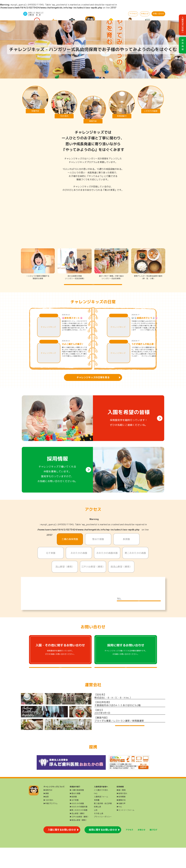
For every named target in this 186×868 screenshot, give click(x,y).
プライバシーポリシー (103, 837)
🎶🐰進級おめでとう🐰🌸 (145, 324)
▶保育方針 (48, 810)
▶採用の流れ (122, 814)
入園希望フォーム (101, 817)
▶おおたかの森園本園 (78, 827)
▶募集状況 (121, 820)
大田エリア (32, 13)
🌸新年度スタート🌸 (72, 324)
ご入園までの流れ (101, 810)
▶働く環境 (121, 810)
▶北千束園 (74, 820)
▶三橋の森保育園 (77, 810)
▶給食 (46, 817)
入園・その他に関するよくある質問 (60, 683)
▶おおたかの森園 (77, 824)
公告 (96, 830)
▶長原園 (73, 817)
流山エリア (40, 13)
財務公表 (97, 827)
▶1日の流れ (48, 820)
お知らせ (145, 14)
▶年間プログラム (51, 824)
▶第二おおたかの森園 (78, 830)
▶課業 (46, 814)
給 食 (38, 15)
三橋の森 (31, 15)
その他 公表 (99, 834)
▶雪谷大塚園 (75, 814)
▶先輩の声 (121, 824)
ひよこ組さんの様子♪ (72, 350)
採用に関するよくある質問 (126, 683)
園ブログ (153, 850)
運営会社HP (130, 747)
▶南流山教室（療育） (78, 840)
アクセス (133, 14)
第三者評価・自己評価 (103, 824)
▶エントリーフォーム (125, 830)
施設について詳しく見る (139, 610)
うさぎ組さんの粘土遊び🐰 (144, 350)
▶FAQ (119, 827)
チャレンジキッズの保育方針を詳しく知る (93, 288)
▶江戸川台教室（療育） (79, 837)
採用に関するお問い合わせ (103, 850)
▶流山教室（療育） (78, 834)
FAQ (96, 814)
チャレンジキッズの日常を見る (93, 383)
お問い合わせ (158, 14)
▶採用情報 (121, 817)
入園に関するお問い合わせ (62, 850)
